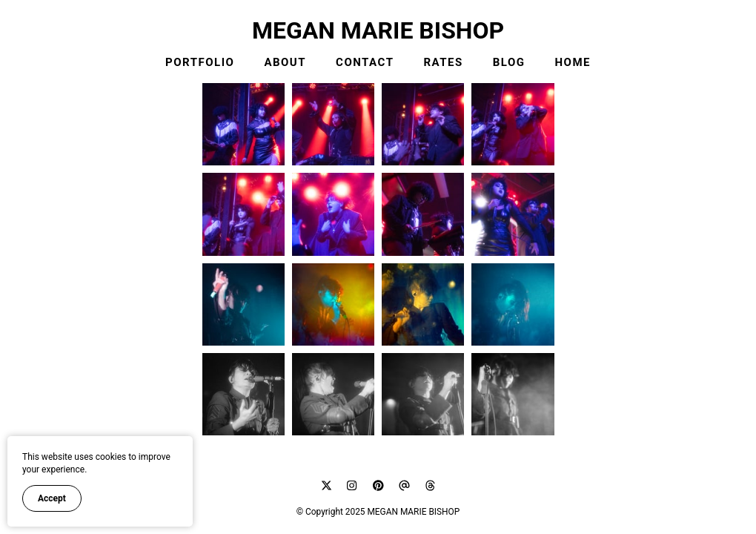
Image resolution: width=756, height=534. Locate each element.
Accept (52, 498)
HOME (573, 62)
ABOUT (285, 62)
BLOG (509, 62)
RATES (443, 62)
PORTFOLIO (200, 62)
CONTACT (365, 62)
